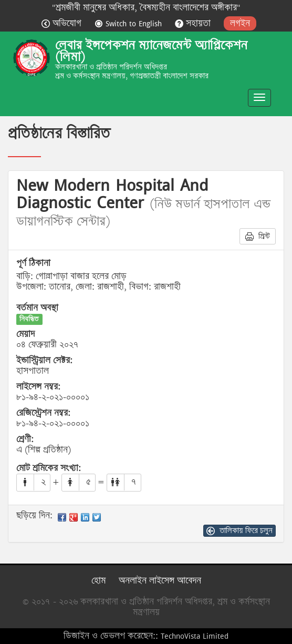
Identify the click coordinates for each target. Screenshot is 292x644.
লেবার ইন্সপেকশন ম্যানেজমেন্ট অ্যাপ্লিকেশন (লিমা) (151, 51)
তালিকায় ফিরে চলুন (239, 530)
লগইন (240, 23)
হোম (98, 581)
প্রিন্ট (258, 236)
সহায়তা (194, 23)
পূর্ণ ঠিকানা (33, 263)
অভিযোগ (63, 23)
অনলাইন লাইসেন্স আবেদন (160, 581)
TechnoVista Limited (195, 636)
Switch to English (129, 23)
